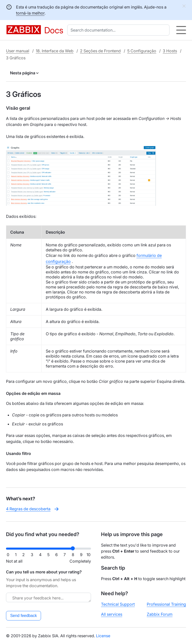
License (103, 636)
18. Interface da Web (55, 51)
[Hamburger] (181, 30)
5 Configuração (142, 51)
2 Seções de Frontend (100, 51)
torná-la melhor (30, 13)
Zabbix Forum (160, 614)
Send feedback (24, 616)
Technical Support (118, 604)
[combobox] (119, 30)
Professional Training (166, 604)
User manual (18, 51)
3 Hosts (170, 51)
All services (112, 614)
